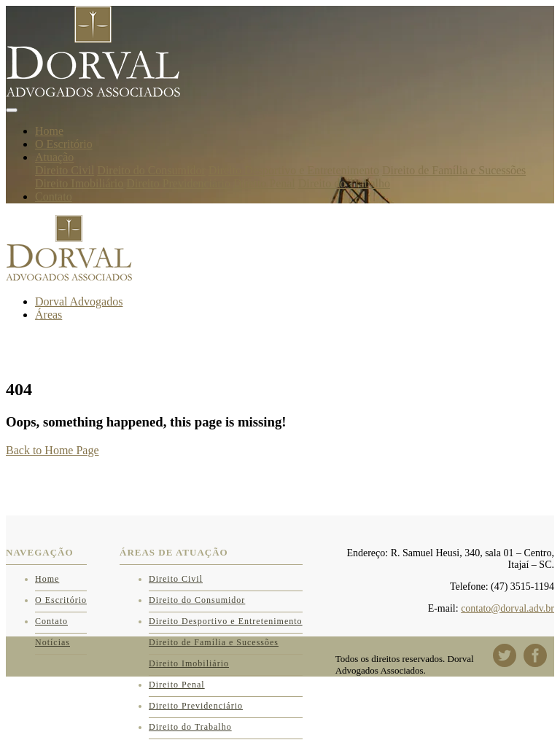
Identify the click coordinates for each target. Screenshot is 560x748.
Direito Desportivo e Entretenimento (294, 170)
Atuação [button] (54, 157)
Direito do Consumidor (151, 170)
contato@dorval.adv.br (507, 608)
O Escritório (64, 144)
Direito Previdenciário (178, 183)
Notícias (52, 642)
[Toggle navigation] (12, 110)
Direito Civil (65, 170)
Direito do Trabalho (344, 183)
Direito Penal (264, 183)
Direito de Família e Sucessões (454, 170)
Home (49, 131)
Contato (54, 196)
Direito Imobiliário (79, 183)
